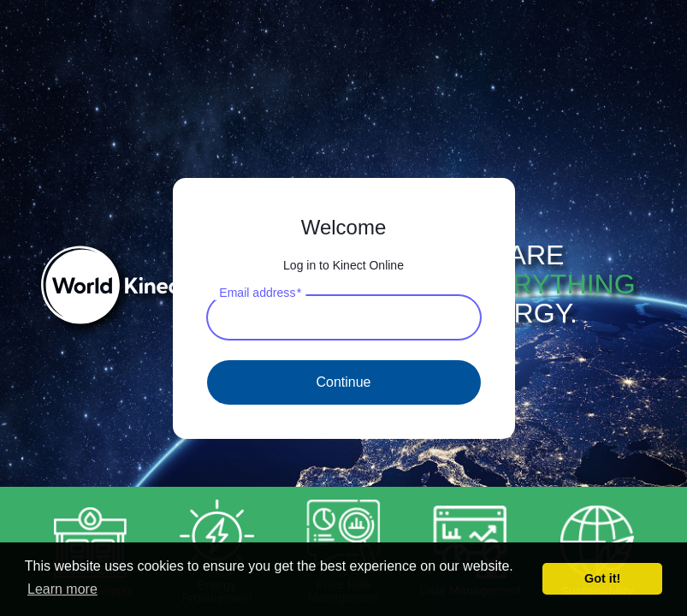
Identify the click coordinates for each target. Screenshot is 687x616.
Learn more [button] (62, 589)
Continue (343, 382)
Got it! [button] (602, 578)
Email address (260, 292)
